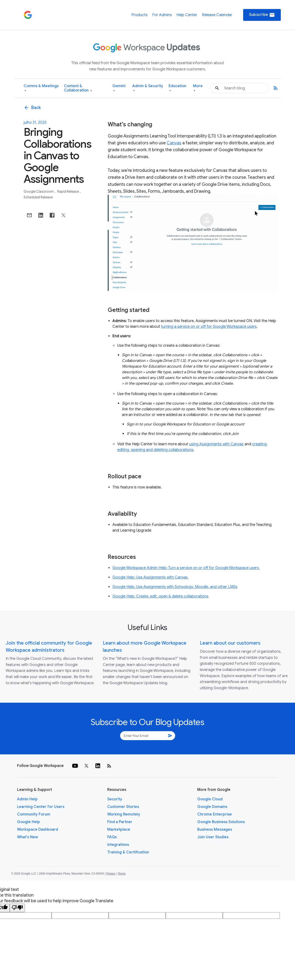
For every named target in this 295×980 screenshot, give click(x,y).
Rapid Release (68, 191)
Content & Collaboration (78, 88)
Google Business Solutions (221, 822)
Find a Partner (120, 822)
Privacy (111, 874)
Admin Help (27, 799)
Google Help (29, 822)
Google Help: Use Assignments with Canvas (151, 577)
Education (177, 88)
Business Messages (215, 830)
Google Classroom (39, 191)
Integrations (118, 845)
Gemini (119, 88)
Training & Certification (128, 852)
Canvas (174, 143)
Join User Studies (213, 837)
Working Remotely (124, 814)
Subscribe (262, 15)
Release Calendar (217, 15)
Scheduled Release (38, 197)
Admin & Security (148, 88)
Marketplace (119, 830)
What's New (28, 837)
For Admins (162, 15)
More (198, 88)
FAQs (112, 837)
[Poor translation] (17, 908)
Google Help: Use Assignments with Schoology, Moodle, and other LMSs (175, 587)
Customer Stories (123, 807)
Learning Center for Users (41, 807)
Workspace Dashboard (38, 830)
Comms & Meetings (41, 88)
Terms (122, 874)
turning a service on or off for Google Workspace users (209, 327)
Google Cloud (210, 799)
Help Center (187, 15)
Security (115, 799)
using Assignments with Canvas (216, 444)
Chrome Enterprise (215, 814)
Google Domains (212, 807)
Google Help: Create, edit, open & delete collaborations (161, 596)
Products (139, 15)
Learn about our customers (230, 643)
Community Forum (34, 814)
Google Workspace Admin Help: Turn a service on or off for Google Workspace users (186, 568)
